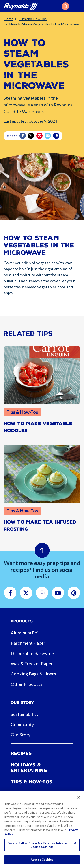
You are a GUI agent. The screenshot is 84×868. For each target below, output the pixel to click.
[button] (65, 6)
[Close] (79, 797)
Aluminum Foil (25, 633)
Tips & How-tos (32, 782)
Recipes (21, 753)
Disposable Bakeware (32, 653)
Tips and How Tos (33, 19)
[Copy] (57, 136)
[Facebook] (23, 136)
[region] (42, 830)
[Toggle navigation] (78, 6)
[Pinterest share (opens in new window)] (40, 136)
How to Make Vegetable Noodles (38, 427)
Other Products (27, 684)
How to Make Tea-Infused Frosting (40, 526)
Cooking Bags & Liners (33, 674)
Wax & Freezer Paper (32, 663)
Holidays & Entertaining (29, 768)
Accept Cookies (42, 860)
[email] (48, 136)
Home (8, 19)
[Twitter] (31, 136)
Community (22, 724)
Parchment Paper (28, 643)
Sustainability (25, 714)
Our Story (21, 735)
